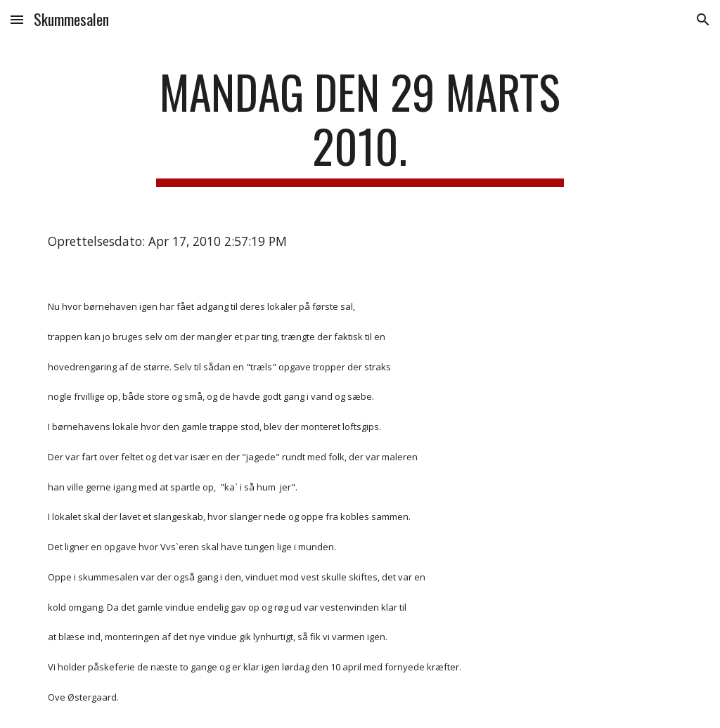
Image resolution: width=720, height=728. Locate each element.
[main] (360, 126)
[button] (17, 19)
